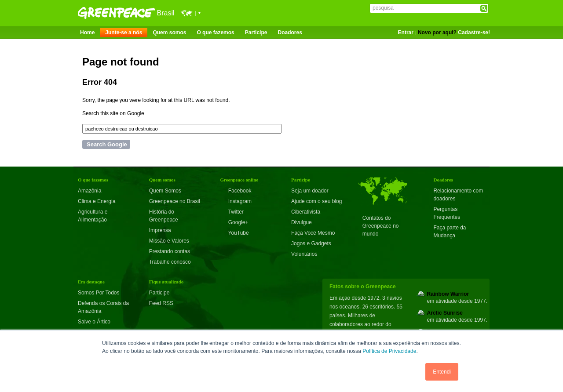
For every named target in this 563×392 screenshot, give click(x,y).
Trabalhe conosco (170, 262)
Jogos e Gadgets (311, 243)
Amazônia (90, 191)
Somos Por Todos (99, 293)
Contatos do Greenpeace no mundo (381, 226)
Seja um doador (310, 191)
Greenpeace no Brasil (175, 201)
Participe (159, 293)
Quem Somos (165, 191)
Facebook (236, 191)
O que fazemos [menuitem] (215, 33)
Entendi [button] (442, 372)
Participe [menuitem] (256, 33)
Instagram (236, 201)
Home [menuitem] (87, 33)
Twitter (232, 212)
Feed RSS (161, 303)
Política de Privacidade (389, 351)
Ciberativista (306, 212)
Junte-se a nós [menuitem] (124, 33)
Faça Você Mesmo (313, 233)
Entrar (406, 33)
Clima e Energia (97, 201)
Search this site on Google (113, 113)
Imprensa (160, 230)
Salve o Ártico (94, 322)
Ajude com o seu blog (316, 201)
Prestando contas (170, 251)
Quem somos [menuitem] (169, 33)
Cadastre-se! (474, 33)
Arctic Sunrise (445, 313)
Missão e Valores (169, 241)
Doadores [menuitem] (290, 33)
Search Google (107, 144)
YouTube (234, 233)
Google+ (234, 222)
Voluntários (304, 254)
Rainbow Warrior (448, 294)
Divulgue (302, 222)
